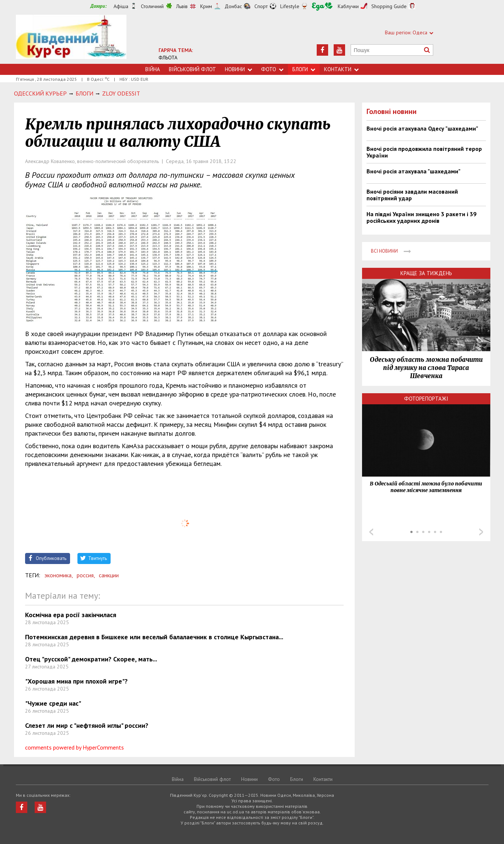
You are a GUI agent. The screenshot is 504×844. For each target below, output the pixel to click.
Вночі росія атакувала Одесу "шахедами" (422, 128)
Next (481, 532)
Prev (371, 532)
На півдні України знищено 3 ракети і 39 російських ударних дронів (421, 217)
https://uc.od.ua (71, 39)
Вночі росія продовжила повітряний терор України (424, 152)
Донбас (233, 6)
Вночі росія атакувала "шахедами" (413, 171)
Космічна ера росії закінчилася (71, 615)
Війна (153, 69)
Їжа (322, 6)
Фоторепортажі (426, 399)
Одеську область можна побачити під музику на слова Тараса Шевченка (426, 368)
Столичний (152, 6)
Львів (182, 6)
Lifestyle (290, 6)
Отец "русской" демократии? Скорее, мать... (91, 659)
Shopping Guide (389, 6)
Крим (206, 6)
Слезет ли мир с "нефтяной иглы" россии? (87, 725)
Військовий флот (192, 69)
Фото (272, 69)
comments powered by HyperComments (74, 747)
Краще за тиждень (426, 273)
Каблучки (348, 6)
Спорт (261, 6)
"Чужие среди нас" (53, 703)
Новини (239, 69)
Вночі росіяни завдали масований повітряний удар (412, 195)
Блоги (304, 69)
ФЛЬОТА (168, 58)
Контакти (341, 69)
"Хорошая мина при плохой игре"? (76, 681)
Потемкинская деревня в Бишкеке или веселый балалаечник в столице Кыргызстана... (154, 637)
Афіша (121, 6)
